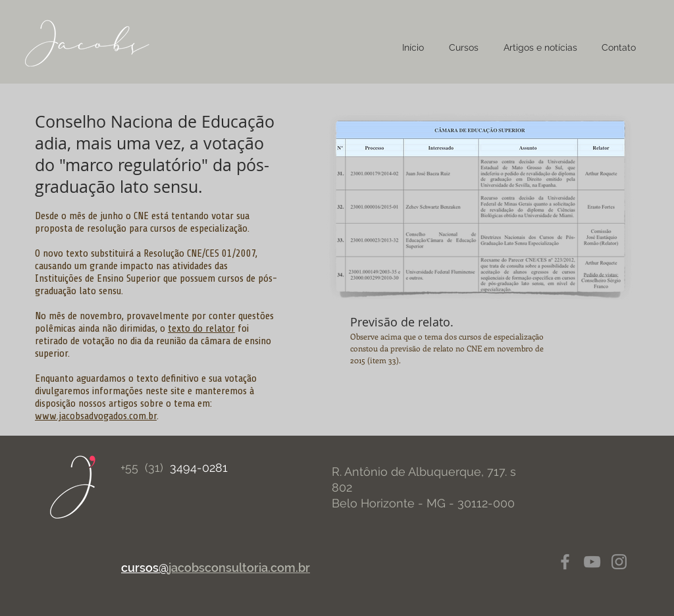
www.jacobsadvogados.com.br (96, 416)
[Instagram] (619, 562)
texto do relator (201, 328)
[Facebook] (565, 562)
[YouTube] (592, 562)
